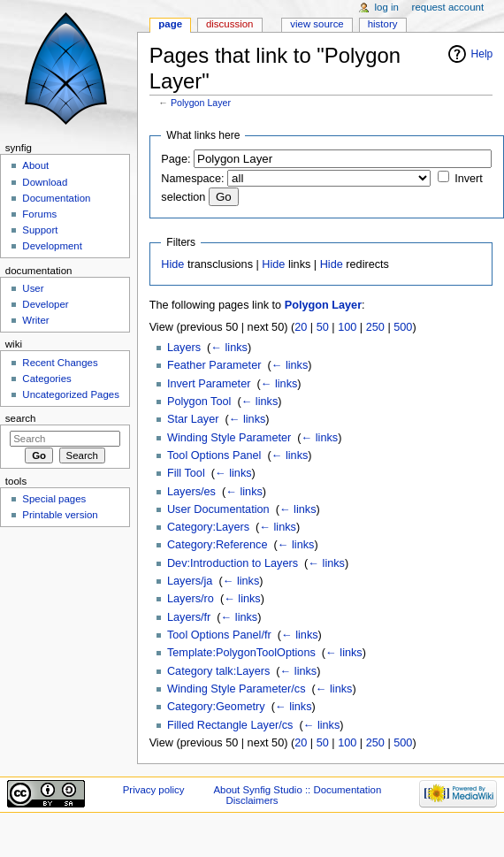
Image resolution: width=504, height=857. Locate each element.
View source (317, 24)
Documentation (56, 198)
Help (482, 54)
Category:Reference (218, 545)
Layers (184, 348)
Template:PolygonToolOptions (241, 653)
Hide (172, 264)
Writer (35, 320)
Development (52, 246)
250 (375, 327)
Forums (39, 214)
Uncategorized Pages (71, 394)
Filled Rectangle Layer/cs (230, 725)
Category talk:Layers (218, 671)
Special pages (54, 499)
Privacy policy (154, 790)
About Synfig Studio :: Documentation (297, 790)
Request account (448, 7)
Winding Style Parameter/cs (237, 689)
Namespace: (192, 179)
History (383, 24)
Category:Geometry (216, 707)
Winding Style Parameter (229, 438)
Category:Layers (208, 527)
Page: (176, 159)
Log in (387, 7)
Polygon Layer (201, 103)
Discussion (229, 24)
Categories (46, 379)
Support (40, 230)
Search (21, 418)
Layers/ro (191, 599)
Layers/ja (190, 581)
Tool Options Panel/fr (219, 635)
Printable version (60, 515)
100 (347, 327)
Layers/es (191, 492)
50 (323, 327)
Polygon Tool (199, 402)
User (33, 288)
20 (301, 327)
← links (229, 348)
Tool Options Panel (214, 455)
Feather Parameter (214, 365)
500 (403, 327)
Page (170, 24)
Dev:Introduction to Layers (233, 563)
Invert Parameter (209, 384)
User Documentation (218, 509)
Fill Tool (186, 473)
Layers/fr (189, 617)
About (35, 165)
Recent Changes (60, 363)
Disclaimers (252, 800)
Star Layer (193, 419)
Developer (45, 304)
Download (45, 182)
